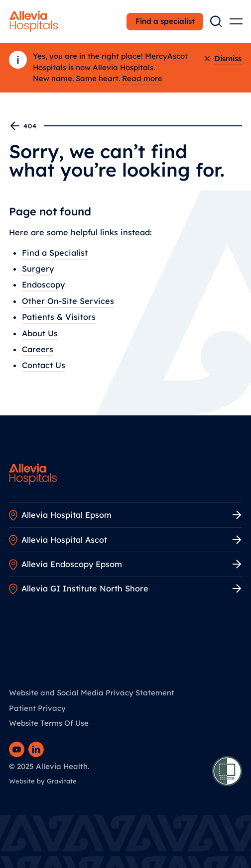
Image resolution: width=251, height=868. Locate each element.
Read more (142, 78)
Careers (38, 349)
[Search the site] (216, 21)
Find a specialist (165, 21)
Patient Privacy (37, 708)
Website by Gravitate (43, 781)
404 (23, 126)
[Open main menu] (236, 21)
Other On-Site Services (68, 301)
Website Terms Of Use (49, 723)
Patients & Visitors (59, 317)
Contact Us (44, 366)
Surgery (38, 269)
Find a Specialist (55, 253)
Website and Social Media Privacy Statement (92, 693)
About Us (40, 333)
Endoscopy (43, 285)
